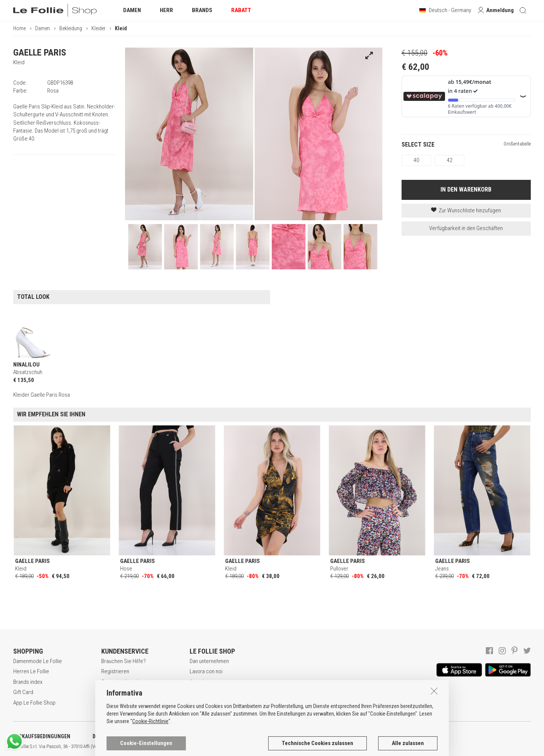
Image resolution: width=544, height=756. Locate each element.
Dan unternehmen (209, 661)
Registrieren (115, 671)
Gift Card (23, 692)
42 (450, 160)
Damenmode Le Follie (38, 661)
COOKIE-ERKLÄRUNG (200, 736)
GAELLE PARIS (40, 53)
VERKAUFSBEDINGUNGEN (42, 736)
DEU (278, 747)
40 (416, 160)
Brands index (28, 682)
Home (19, 28)
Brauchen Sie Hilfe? (124, 661)
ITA (259, 747)
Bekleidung (71, 28)
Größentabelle (517, 144)
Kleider (98, 28)
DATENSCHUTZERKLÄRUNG (123, 736)
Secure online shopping (128, 682)
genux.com (242, 747)
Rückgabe (113, 703)
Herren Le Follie (31, 671)
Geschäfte (202, 692)
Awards (198, 682)
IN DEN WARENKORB (466, 189)
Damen (42, 28)
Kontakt (198, 703)
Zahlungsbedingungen (126, 692)
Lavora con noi (206, 671)
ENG (268, 747)
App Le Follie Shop (34, 703)
